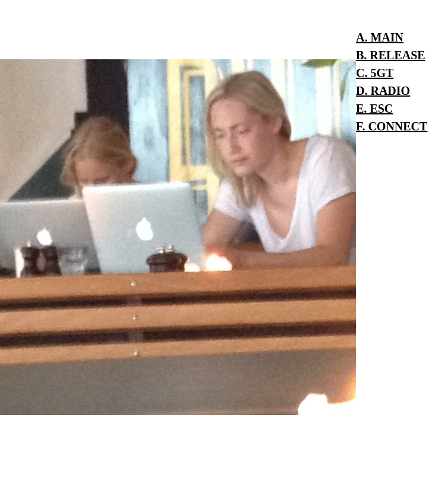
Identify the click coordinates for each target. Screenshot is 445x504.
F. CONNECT (392, 126)
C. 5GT (375, 73)
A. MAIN (380, 37)
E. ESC (374, 109)
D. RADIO (383, 91)
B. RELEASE (391, 55)
